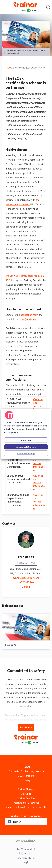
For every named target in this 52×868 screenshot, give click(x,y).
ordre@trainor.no (28, 319)
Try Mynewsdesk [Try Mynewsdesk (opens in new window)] (26, 849)
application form (29, 315)
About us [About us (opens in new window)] (26, 794)
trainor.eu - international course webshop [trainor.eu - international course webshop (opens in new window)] (26, 807)
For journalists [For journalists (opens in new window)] (26, 853)
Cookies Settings (26, 453)
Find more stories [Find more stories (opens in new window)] (26, 858)
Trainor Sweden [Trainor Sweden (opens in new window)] (26, 798)
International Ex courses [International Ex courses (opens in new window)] (26, 803)
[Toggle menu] (5, 7)
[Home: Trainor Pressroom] (25, 7)
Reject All (26, 440)
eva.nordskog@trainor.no (26, 578)
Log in (26, 862)
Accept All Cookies (26, 447)
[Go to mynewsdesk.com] (26, 841)
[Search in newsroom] (48, 7)
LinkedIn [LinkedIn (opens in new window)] (26, 587)
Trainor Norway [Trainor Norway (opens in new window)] (26, 789)
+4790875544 (26, 582)
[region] (26, 434)
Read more (26, 727)
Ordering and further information (39, 406)
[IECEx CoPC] (26, 627)
